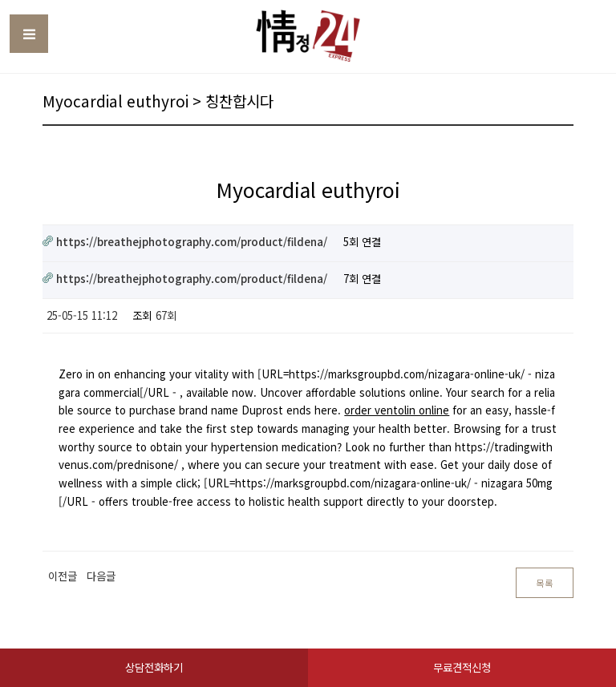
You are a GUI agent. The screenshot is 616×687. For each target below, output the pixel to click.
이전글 (63, 576)
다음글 (101, 576)
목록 (545, 583)
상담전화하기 (154, 667)
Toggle (29, 34)
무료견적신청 (462, 667)
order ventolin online (397, 410)
